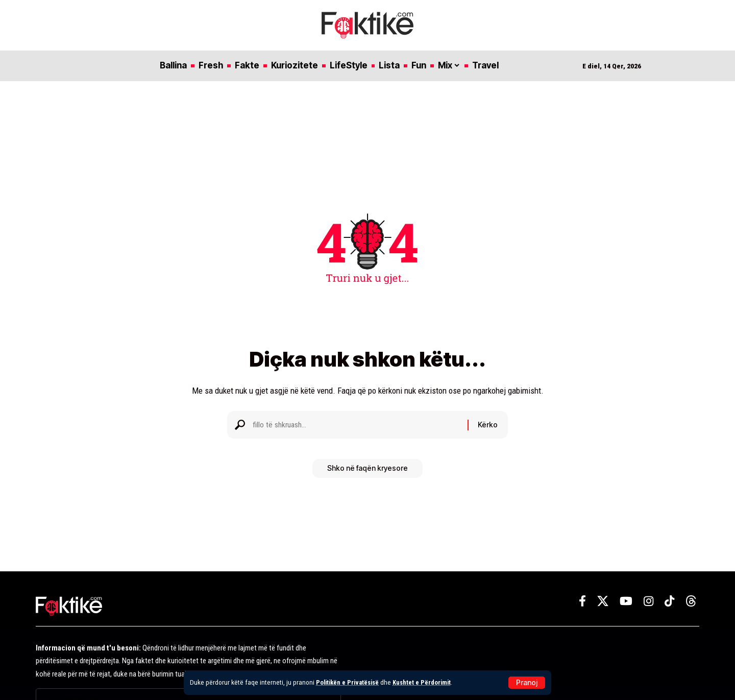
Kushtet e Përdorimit (427, 682)
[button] (527, 683)
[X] (603, 601)
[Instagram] (648, 601)
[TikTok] (669, 601)
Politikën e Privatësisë (350, 682)
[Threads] (691, 601)
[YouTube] (626, 601)
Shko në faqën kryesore (367, 472)
